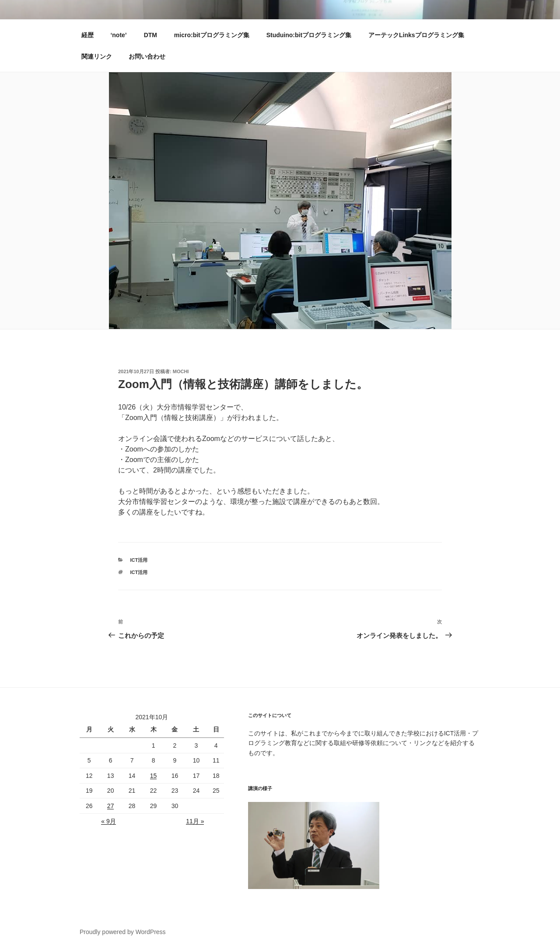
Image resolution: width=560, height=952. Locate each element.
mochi (181, 371)
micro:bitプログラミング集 (212, 35)
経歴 (87, 35)
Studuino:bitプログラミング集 (309, 35)
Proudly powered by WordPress (123, 932)
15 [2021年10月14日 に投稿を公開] (154, 776)
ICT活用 (139, 560)
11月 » (195, 821)
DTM (150, 35)
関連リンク (97, 56)
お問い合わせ (147, 56)
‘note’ (118, 35)
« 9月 (108, 821)
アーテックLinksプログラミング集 (416, 35)
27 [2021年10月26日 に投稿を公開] (111, 806)
